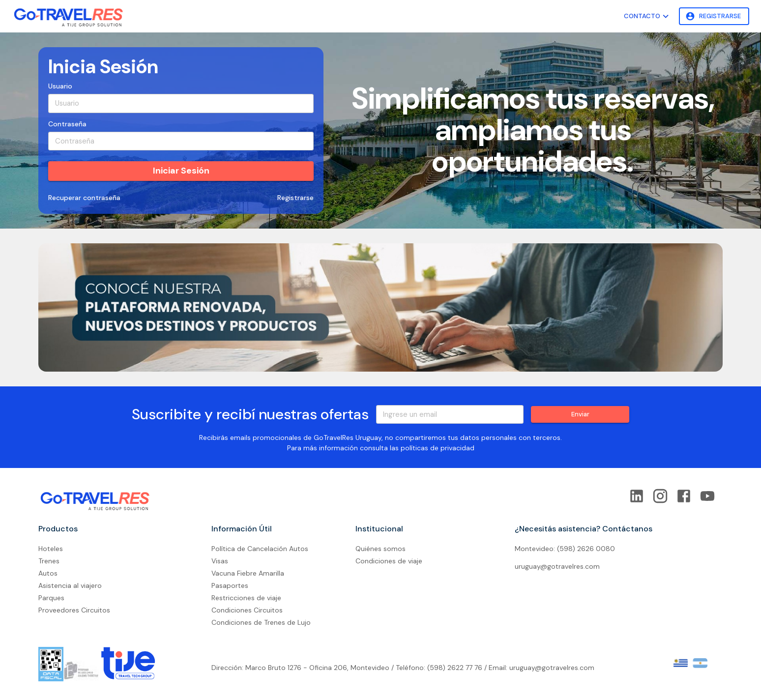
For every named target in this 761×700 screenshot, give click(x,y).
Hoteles (51, 549)
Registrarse (714, 16)
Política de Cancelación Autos (260, 549)
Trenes (49, 561)
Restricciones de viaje (246, 598)
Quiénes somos (380, 549)
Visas (220, 561)
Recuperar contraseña (84, 198)
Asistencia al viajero (70, 585)
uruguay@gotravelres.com (557, 566)
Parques (51, 598)
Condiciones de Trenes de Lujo (261, 622)
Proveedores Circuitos (74, 610)
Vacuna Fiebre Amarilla (248, 573)
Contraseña (67, 124)
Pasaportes (230, 585)
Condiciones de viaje (389, 561)
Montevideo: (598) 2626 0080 (565, 549)
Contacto (647, 16)
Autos (48, 573)
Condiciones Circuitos (247, 610)
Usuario (60, 86)
